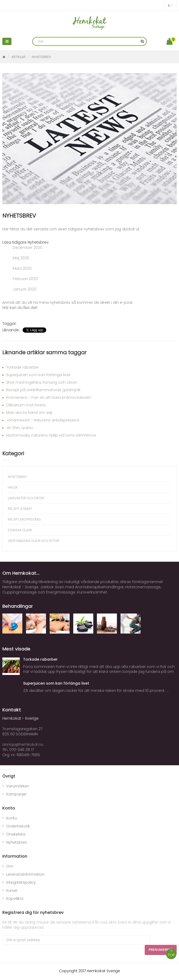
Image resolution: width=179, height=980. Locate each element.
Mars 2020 (22, 268)
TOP (171, 953)
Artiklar (18, 57)
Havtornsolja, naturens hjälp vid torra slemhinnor (51, 435)
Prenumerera (161, 950)
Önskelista (16, 834)
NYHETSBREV (41, 57)
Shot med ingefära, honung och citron (42, 382)
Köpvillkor (15, 899)
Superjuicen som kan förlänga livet (38, 375)
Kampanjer (16, 794)
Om (10, 866)
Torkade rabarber (23, 367)
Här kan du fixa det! (20, 308)
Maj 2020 (21, 258)
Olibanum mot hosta (26, 405)
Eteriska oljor (20, 530)
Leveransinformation (25, 874)
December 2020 (28, 248)
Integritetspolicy (21, 882)
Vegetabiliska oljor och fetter (34, 541)
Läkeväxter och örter (26, 498)
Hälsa (13, 487)
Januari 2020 (25, 289)
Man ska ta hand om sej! (29, 413)
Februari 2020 (25, 279)
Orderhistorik (18, 826)
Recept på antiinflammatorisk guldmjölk (43, 390)
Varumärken (18, 786)
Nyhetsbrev (17, 842)
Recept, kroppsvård (24, 519)
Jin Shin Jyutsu (19, 428)
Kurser (12, 890)
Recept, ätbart (20, 509)
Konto (12, 818)
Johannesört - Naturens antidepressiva (43, 420)
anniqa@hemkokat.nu (23, 744)
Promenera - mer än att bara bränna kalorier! (49, 397)
